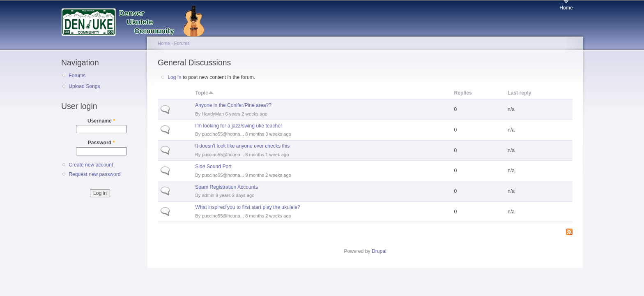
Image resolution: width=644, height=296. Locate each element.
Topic (204, 93)
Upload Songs (84, 86)
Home (566, 8)
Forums (77, 76)
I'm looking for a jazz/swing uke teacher (239, 126)
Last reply (519, 93)
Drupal (379, 251)
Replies (463, 93)
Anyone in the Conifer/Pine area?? (233, 105)
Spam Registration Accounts (227, 187)
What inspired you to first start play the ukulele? (247, 207)
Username (101, 121)
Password (101, 143)
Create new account (91, 165)
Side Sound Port (213, 166)
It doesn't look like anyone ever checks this (242, 146)
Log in (174, 77)
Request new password (94, 174)
